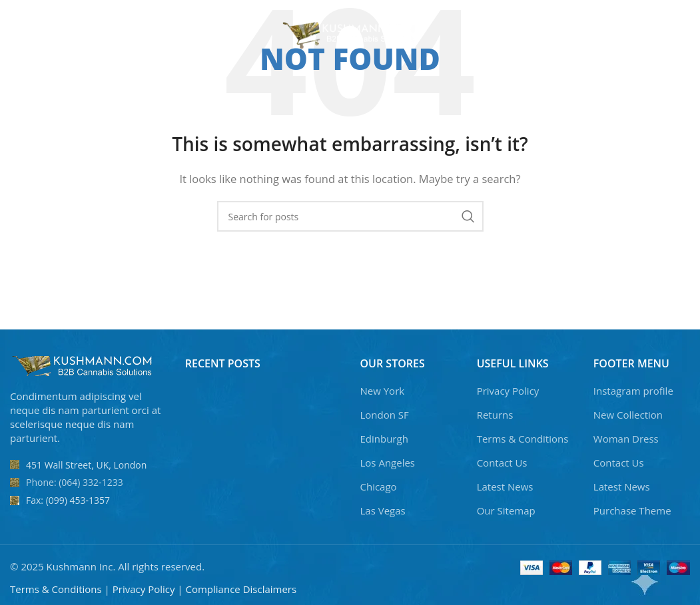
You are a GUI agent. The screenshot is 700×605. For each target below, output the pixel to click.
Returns (495, 415)
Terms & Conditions (523, 439)
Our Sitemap (506, 510)
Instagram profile (633, 391)
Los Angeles (388, 463)
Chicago (379, 487)
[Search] (589, 33)
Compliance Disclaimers (241, 589)
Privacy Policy (508, 391)
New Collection (628, 415)
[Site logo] (350, 32)
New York (383, 391)
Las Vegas (383, 510)
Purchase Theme (632, 510)
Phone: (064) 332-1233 (75, 482)
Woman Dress (626, 439)
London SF (385, 415)
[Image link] (83, 365)
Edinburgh (384, 439)
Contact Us (502, 463)
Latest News (505, 487)
